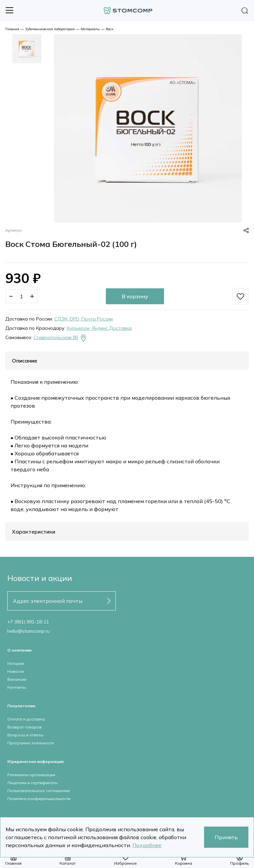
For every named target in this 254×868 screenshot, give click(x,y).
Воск (110, 29)
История (16, 663)
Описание (24, 361)
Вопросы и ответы (25, 735)
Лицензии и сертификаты (32, 783)
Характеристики (34, 532)
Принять (226, 837)
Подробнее (147, 845)
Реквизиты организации (31, 775)
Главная (12, 29)
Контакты (17, 687)
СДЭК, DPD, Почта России (84, 319)
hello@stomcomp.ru (28, 631)
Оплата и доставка (26, 719)
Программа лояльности (31, 743)
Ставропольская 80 (60, 338)
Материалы (90, 29)
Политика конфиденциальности (39, 799)
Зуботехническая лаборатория (50, 29)
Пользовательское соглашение (39, 791)
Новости (16, 671)
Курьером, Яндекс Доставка (99, 328)
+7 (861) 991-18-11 (28, 622)
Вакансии (17, 679)
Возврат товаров (24, 727)
